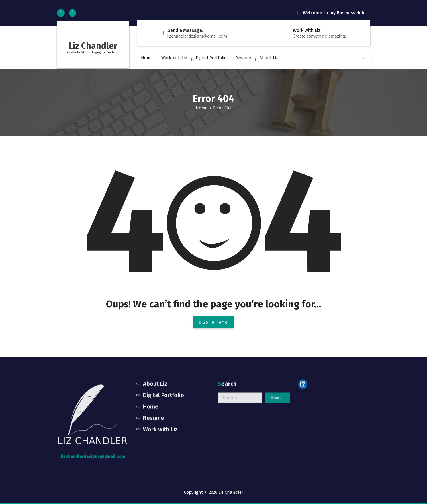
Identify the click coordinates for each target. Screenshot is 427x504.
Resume (243, 58)
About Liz (269, 58)
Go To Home (213, 322)
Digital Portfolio (211, 58)
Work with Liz (174, 58)
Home (147, 58)
